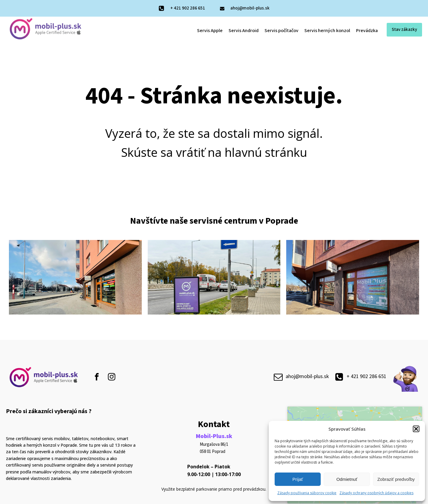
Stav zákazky (404, 30)
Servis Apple (210, 31)
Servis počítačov (281, 31)
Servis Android (244, 31)
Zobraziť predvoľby (396, 479)
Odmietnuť (347, 479)
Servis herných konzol (327, 31)
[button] (416, 429)
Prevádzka (367, 31)
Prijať (298, 479)
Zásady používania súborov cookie (307, 493)
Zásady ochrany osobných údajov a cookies (376, 493)
